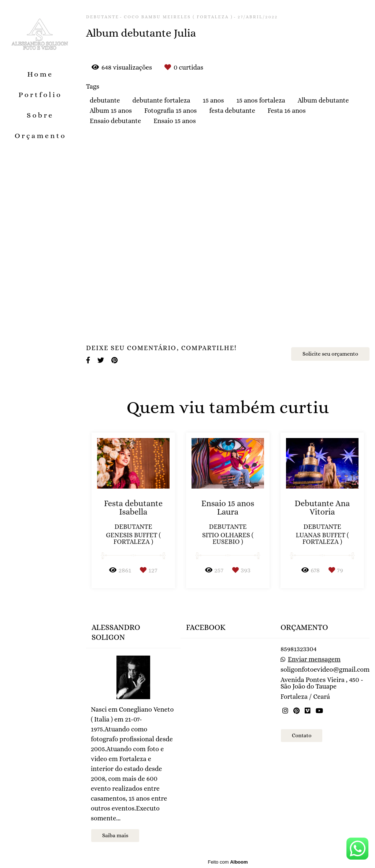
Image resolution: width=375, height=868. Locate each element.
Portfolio (40, 95)
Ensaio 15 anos (174, 121)
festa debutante (232, 111)
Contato (302, 735)
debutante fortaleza (161, 100)
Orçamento (40, 136)
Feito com (228, 862)
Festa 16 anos (287, 111)
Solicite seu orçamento (330, 354)
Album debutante (323, 100)
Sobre (40, 115)
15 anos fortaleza (261, 100)
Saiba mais (115, 835)
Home (40, 74)
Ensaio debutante (115, 121)
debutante (105, 100)
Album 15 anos (111, 111)
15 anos (214, 100)
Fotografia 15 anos (170, 111)
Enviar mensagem (314, 659)
